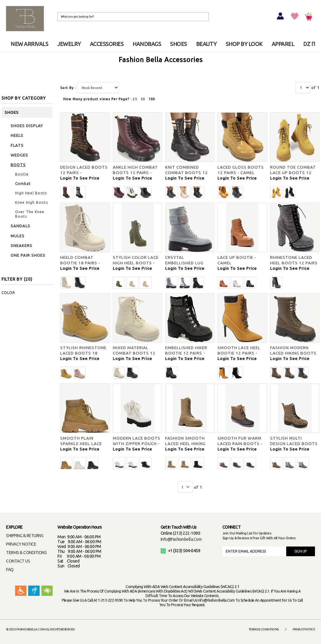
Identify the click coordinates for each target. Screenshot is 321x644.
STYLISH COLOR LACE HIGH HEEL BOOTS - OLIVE (136, 263)
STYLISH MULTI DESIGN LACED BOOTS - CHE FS (294, 444)
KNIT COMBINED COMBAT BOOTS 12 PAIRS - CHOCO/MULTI (188, 173)
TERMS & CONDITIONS (26, 553)
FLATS (17, 145)
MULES (18, 236)
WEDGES (19, 155)
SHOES (179, 44)
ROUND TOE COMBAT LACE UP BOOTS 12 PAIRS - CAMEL (293, 173)
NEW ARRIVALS (29, 44)
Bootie (22, 174)
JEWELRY (69, 44)
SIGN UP (301, 551)
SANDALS (20, 226)
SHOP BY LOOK (244, 44)
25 (135, 99)
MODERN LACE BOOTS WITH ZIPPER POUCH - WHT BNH (137, 444)
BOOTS (18, 165)
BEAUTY (206, 44)
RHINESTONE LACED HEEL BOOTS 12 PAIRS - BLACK (294, 263)
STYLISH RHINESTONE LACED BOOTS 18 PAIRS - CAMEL (83, 353)
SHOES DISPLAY (27, 126)
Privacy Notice (304, 629)
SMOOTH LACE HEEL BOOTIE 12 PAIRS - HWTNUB (239, 353)
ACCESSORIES (107, 44)
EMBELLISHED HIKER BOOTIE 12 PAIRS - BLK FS (186, 353)
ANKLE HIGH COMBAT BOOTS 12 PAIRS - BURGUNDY (135, 173)
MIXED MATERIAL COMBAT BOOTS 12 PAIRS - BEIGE (134, 353)
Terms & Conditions (264, 629)
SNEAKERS (21, 246)
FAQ (10, 570)
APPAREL (283, 44)
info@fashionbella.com (181, 539)
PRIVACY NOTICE (21, 544)
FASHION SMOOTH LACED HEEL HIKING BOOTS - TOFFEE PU (187, 444)
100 (152, 99)
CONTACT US (18, 561)
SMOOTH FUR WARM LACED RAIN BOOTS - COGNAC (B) (240, 444)
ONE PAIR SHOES (28, 255)
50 (143, 99)
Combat (23, 184)
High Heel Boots (31, 193)
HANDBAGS (147, 44)
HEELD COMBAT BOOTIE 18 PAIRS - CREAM (80, 263)
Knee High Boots (31, 202)
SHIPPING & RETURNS (25, 536)
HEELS (17, 135)
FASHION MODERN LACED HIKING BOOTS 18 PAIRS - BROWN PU (293, 353)
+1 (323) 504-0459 (180, 551)
